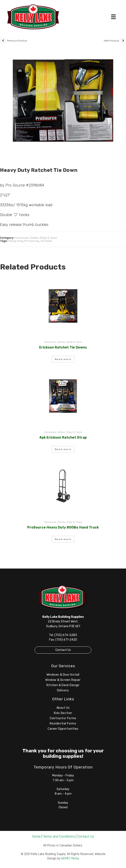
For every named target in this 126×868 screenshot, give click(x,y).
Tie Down (46, 241)
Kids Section (63, 713)
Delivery (63, 690)
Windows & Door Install (63, 675)
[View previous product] (3, 41)
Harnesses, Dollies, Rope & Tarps (36, 238)
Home (36, 836)
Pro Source (32, 241)
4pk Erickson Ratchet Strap (63, 437)
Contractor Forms (63, 718)
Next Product (111, 41)
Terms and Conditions (59, 836)
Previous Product (17, 41)
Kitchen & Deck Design (63, 685)
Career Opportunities (63, 729)
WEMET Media (70, 858)
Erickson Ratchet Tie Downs (63, 347)
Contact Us (63, 650)
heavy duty (16, 241)
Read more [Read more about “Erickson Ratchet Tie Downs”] (63, 359)
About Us (63, 708)
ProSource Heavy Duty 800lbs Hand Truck (63, 527)
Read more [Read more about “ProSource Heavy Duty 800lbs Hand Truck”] (63, 539)
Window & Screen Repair (63, 680)
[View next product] (123, 41)
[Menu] (113, 17)
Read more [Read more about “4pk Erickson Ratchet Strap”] (63, 449)
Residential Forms (63, 724)
